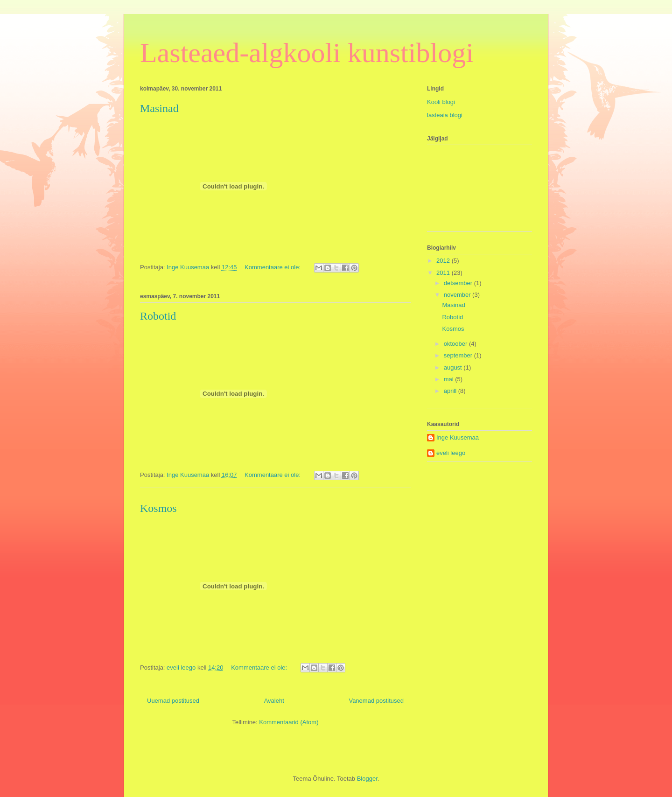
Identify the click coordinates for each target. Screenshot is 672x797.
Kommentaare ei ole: (273, 267)
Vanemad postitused (376, 701)
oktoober (456, 344)
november (458, 295)
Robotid (158, 316)
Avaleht (274, 701)
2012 (444, 261)
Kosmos (158, 508)
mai (450, 379)
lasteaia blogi (445, 115)
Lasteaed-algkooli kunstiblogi (307, 53)
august (454, 367)
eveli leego (451, 453)
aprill (451, 391)
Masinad (159, 108)
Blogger (367, 779)
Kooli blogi (441, 102)
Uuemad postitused (173, 701)
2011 (444, 273)
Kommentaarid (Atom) (289, 722)
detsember (459, 283)
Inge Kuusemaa (458, 437)
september (459, 355)
